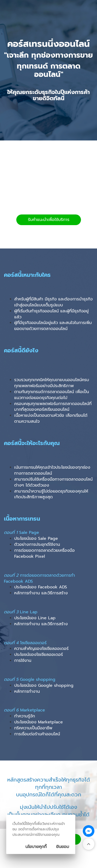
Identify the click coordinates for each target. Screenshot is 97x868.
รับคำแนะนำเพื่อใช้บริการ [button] (49, 220)
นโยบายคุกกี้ (36, 847)
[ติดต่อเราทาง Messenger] (89, 831)
